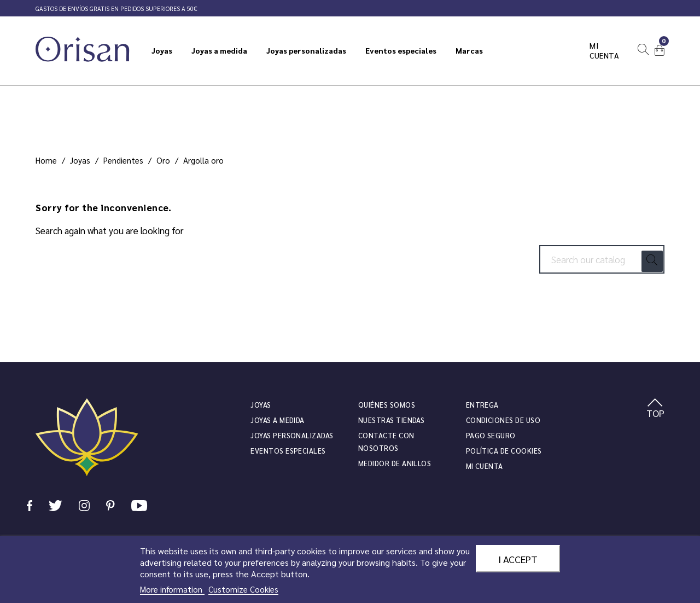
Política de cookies (504, 451)
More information (172, 589)
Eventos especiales (288, 451)
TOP (655, 409)
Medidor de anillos (395, 463)
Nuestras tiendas (391, 420)
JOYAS (261, 405)
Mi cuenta (604, 50)
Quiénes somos (387, 405)
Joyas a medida (278, 420)
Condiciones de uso (503, 420)
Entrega (482, 405)
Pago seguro (491, 435)
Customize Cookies (243, 589)
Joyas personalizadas (292, 435)
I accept (518, 559)
